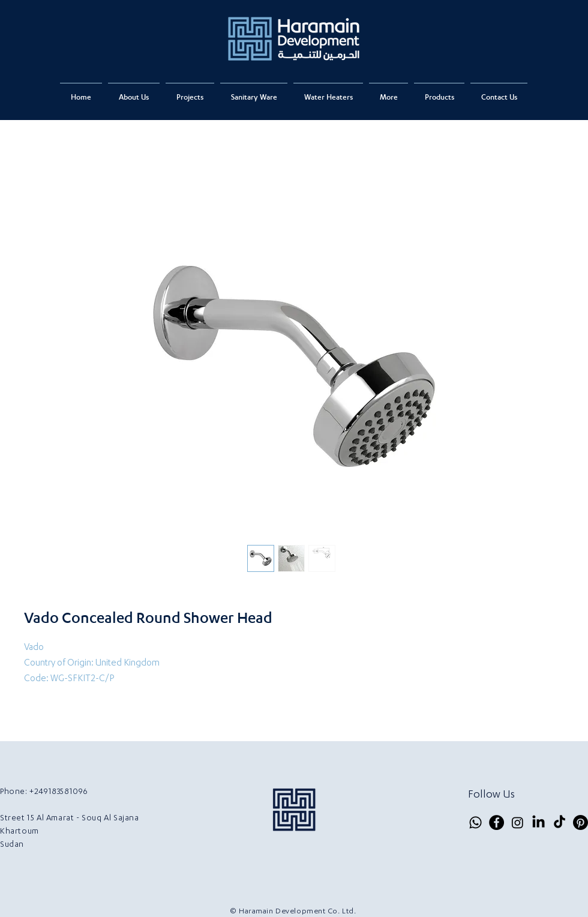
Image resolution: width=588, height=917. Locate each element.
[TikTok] (559, 822)
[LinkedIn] (538, 822)
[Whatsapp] (475, 822)
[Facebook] (496, 822)
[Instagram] (517, 822)
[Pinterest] (580, 822)
